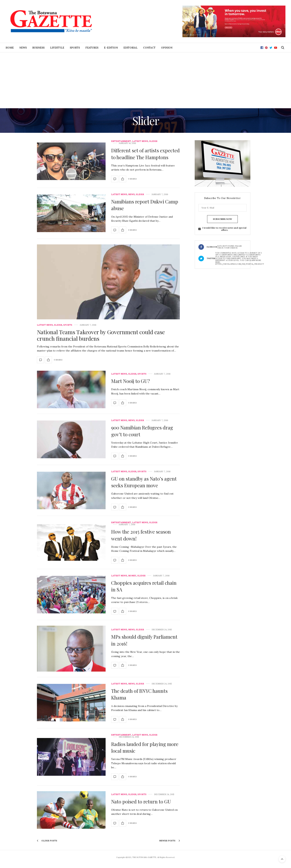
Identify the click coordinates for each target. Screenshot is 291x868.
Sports (75, 48)
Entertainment (121, 141)
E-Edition (111, 48)
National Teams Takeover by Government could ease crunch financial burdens (101, 335)
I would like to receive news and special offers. (224, 229)
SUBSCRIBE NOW (222, 219)
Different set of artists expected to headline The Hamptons (145, 154)
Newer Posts (170, 841)
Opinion (167, 48)
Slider (153, 141)
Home (10, 48)
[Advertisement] (145, 80)
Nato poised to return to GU (141, 802)
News (23, 48)
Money (132, 576)
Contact (149, 48)
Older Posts (47, 841)
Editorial (130, 48)
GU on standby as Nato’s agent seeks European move (144, 482)
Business (38, 48)
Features (92, 48)
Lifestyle (57, 48)
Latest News (140, 141)
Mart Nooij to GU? (130, 381)
